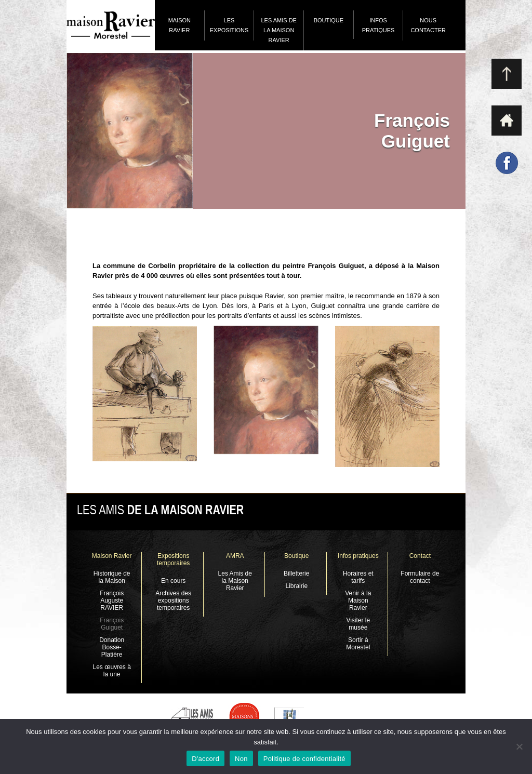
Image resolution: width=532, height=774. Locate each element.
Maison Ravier (179, 25)
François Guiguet (112, 624)
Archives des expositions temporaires (173, 600)
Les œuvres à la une (111, 671)
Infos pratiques (378, 25)
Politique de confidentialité (304, 759)
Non (241, 759)
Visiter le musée (358, 624)
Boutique (329, 20)
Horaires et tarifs (358, 577)
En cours (173, 581)
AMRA (235, 556)
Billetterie (296, 573)
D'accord (205, 759)
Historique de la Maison (112, 577)
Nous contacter (428, 25)
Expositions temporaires (173, 559)
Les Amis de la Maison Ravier (278, 30)
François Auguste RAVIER (112, 600)
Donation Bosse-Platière (112, 647)
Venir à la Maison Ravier (358, 600)
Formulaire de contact (420, 577)
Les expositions (229, 25)
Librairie (296, 586)
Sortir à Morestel (358, 644)
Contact (420, 556)
